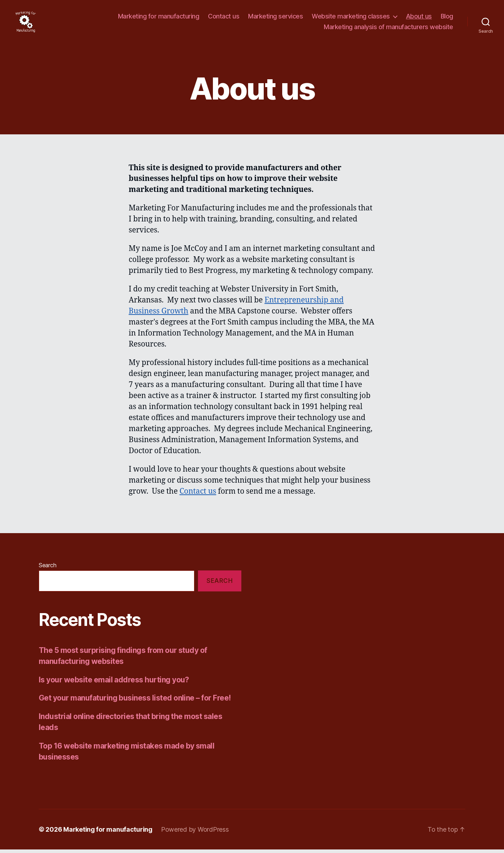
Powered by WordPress (195, 833)
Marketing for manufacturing (159, 18)
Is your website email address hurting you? (114, 683)
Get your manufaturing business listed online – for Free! (135, 702)
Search (47, 569)
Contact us (224, 18)
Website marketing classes (351, 18)
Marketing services (275, 18)
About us (419, 18)
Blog (447, 18)
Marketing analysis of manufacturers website (388, 29)
